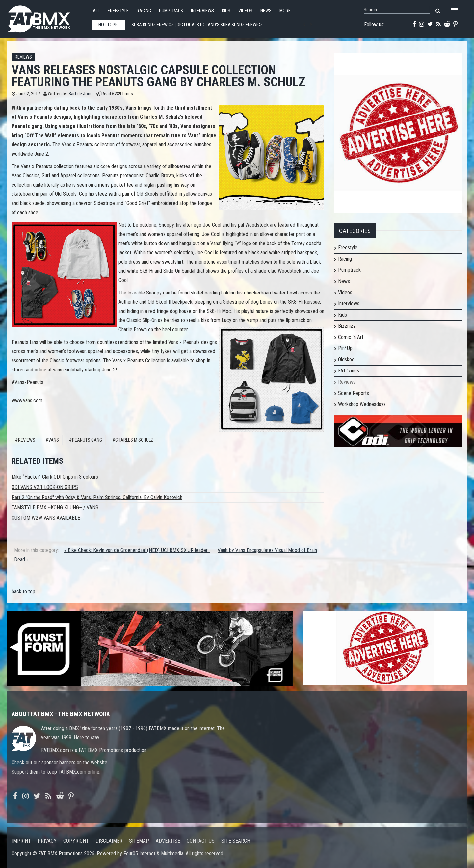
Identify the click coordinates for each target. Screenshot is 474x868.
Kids (226, 11)
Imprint (21, 841)
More (285, 11)
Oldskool (347, 359)
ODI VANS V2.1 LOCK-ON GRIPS (45, 487)
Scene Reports (354, 393)
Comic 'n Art (351, 337)
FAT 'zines (349, 371)
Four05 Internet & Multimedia (153, 853)
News (266, 11)
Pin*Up (345, 348)
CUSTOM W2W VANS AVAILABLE (46, 518)
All (96, 11)
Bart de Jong (81, 94)
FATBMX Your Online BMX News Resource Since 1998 (46, 17)
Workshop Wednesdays (362, 404)
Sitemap (139, 841)
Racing (144, 11)
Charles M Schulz (134, 440)
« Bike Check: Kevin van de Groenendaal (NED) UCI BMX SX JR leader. (137, 550)
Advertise (168, 841)
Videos (245, 11)
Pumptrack (171, 11)
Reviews (23, 57)
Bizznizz (347, 326)
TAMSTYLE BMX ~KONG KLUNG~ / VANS (55, 508)
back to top (23, 591)
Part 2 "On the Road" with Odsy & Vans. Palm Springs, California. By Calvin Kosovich (97, 497)
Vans (54, 440)
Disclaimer (109, 841)
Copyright (76, 841)
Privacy (47, 841)
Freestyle (118, 11)
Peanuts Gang (87, 440)
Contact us (201, 841)
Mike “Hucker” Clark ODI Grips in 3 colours (55, 477)
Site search (236, 841)
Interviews (202, 11)
